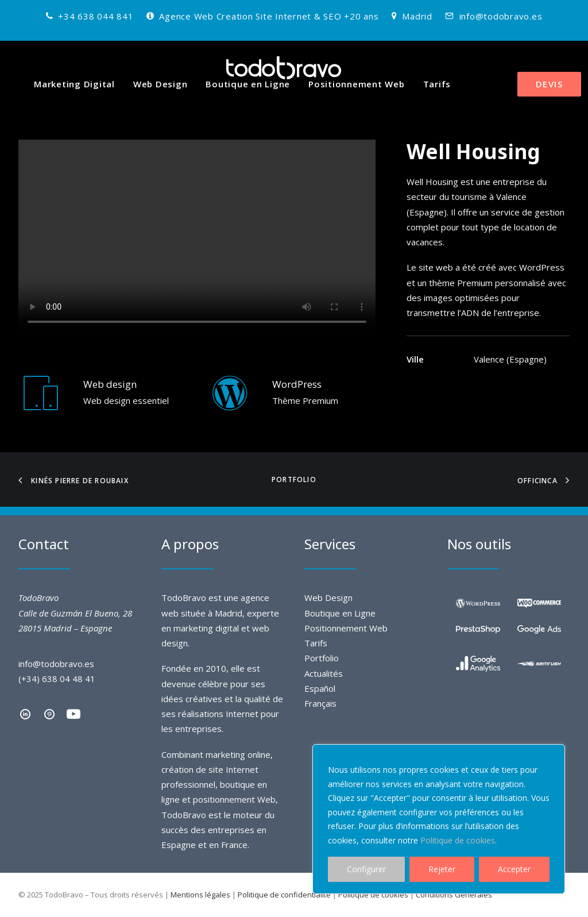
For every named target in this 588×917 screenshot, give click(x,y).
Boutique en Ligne (248, 84)
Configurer (366, 869)
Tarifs (437, 84)
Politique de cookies (458, 840)
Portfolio (294, 479)
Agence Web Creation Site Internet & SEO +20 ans (269, 16)
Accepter (514, 869)
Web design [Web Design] (110, 384)
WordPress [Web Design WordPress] (297, 384)
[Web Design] (40, 404)
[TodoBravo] (284, 68)
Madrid (417, 16)
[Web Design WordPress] (229, 404)
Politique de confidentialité (284, 895)
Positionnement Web (357, 84)
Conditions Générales (454, 895)
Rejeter (442, 869)
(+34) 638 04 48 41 (57, 679)
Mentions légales (200, 895)
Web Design (160, 84)
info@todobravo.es (501, 16)
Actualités (324, 673)
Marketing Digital (74, 84)
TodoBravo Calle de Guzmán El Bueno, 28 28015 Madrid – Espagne (75, 613)
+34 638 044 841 (96, 16)
